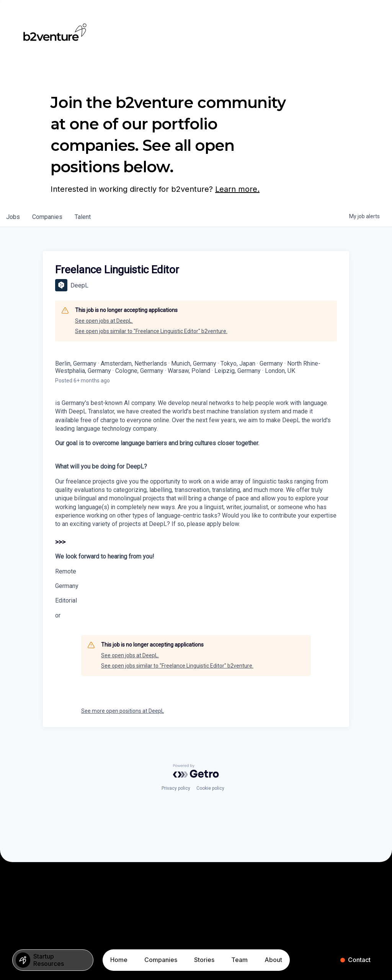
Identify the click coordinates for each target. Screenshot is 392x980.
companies (47, 217)
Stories (204, 960)
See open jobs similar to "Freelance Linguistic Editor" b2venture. (151, 331)
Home (119, 960)
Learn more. (237, 189)
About (273, 960)
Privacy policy (176, 788)
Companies (161, 960)
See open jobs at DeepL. (104, 321)
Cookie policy (210, 788)
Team (239, 960)
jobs (13, 217)
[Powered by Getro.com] (196, 771)
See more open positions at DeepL (122, 711)
